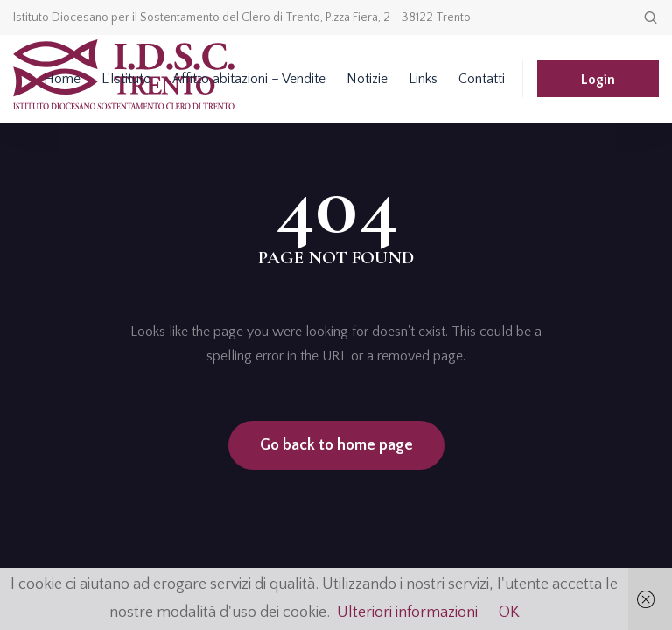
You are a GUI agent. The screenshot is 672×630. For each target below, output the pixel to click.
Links (423, 79)
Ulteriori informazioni (407, 612)
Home (62, 79)
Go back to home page (336, 445)
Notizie (367, 79)
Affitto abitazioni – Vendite (249, 79)
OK (509, 612)
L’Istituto (126, 79)
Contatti (482, 79)
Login (598, 80)
